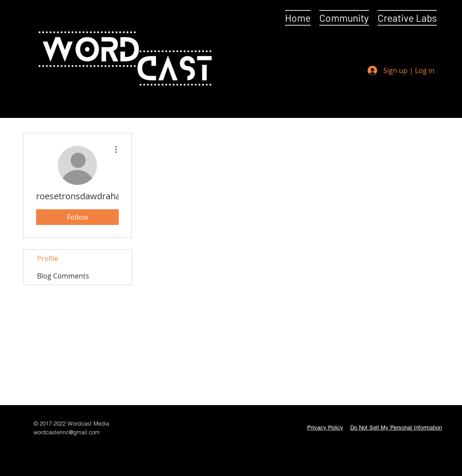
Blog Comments (63, 276)
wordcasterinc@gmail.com (67, 432)
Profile (48, 258)
